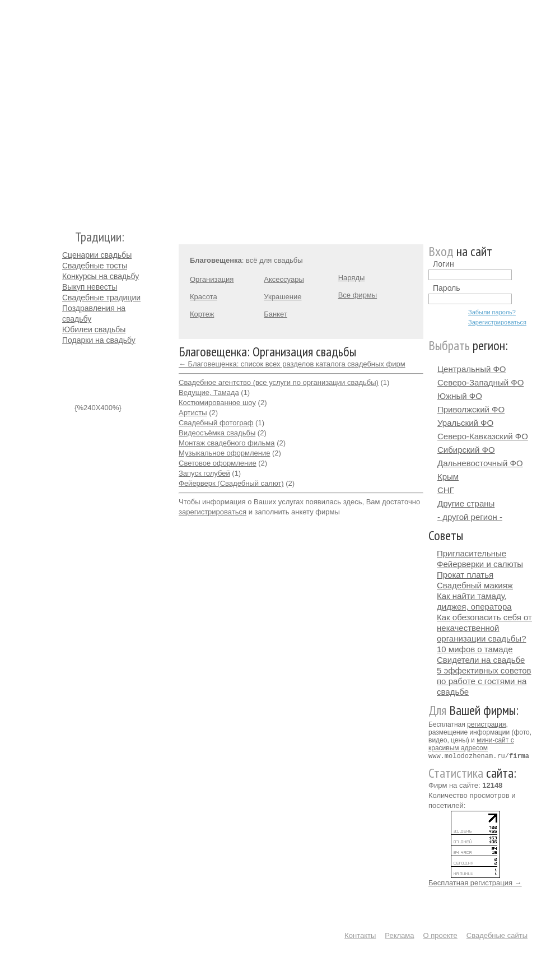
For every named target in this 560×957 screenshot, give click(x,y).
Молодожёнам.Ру (67, 110)
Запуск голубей (204, 473)
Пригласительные (472, 553)
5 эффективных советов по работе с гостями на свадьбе (484, 681)
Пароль (447, 288)
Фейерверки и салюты (480, 564)
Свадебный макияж (475, 585)
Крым (448, 477)
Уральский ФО (465, 423)
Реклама (399, 935)
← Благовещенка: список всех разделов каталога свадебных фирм (292, 364)
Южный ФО (460, 396)
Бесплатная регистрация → (475, 882)
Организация (212, 279)
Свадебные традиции (101, 298)
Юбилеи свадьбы (94, 329)
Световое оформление (218, 463)
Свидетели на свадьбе (481, 660)
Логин (444, 264)
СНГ (446, 490)
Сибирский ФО (466, 450)
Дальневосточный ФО (480, 463)
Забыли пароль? (492, 312)
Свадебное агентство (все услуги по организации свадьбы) (279, 382)
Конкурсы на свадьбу (101, 276)
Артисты (193, 413)
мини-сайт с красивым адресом (471, 744)
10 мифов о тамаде (475, 649)
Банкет (276, 314)
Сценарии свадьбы (97, 255)
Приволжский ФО (471, 409)
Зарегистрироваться (497, 322)
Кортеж (202, 314)
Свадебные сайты (497, 935)
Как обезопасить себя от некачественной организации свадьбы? (484, 628)
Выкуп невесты (90, 287)
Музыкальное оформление (224, 453)
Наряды (352, 278)
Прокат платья (465, 575)
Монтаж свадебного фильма (227, 443)
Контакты (360, 935)
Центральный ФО (472, 369)
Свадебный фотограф (216, 423)
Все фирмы (358, 295)
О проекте (440, 935)
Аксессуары (284, 279)
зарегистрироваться (213, 512)
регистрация (486, 724)
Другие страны (466, 503)
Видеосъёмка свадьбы (217, 433)
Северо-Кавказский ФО (483, 436)
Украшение (283, 297)
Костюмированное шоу (217, 403)
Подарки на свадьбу (99, 340)
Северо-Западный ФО (480, 382)
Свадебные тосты (95, 266)
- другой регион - (470, 517)
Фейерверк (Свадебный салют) (231, 483)
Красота (204, 297)
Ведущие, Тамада (209, 392)
